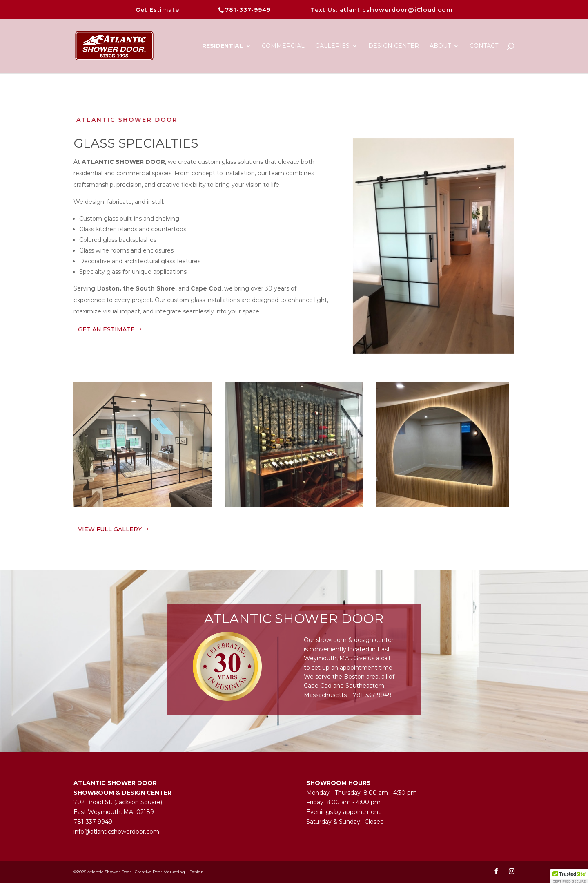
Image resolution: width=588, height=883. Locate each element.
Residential (223, 46)
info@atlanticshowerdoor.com (116, 832)
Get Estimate (157, 10)
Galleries (332, 46)
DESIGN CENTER (394, 46)
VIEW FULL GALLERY (110, 529)
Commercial (283, 46)
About (440, 46)
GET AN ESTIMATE (106, 329)
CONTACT (484, 46)
